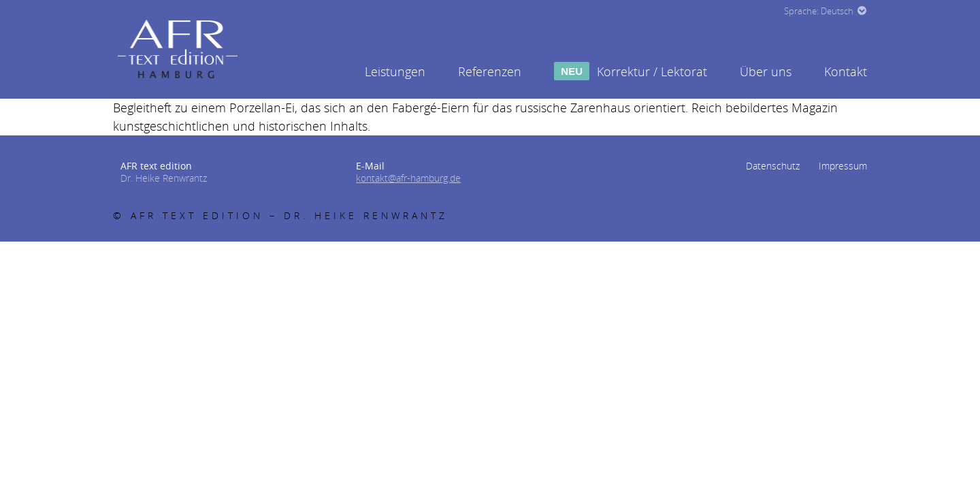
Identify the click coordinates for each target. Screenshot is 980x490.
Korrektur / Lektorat (631, 71)
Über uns (766, 71)
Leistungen (395, 71)
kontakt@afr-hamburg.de (408, 178)
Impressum (843, 166)
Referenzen (490, 71)
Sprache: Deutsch (819, 11)
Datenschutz (773, 166)
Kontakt (846, 71)
